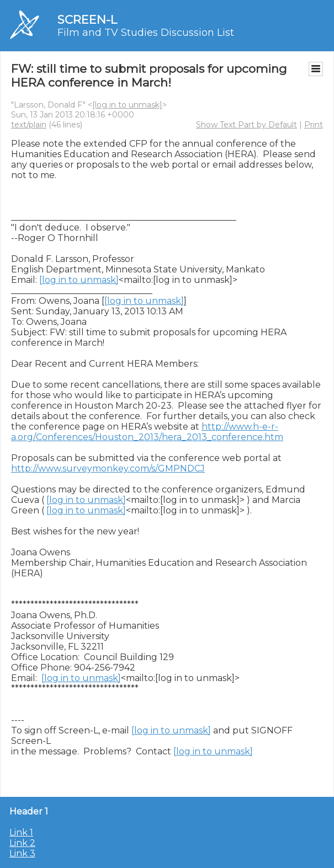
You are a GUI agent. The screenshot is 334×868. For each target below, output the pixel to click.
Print (314, 125)
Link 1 (21, 832)
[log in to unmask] (127, 105)
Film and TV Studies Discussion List (146, 33)
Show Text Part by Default (246, 125)
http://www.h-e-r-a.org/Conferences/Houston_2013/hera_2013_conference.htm (147, 432)
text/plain (29, 125)
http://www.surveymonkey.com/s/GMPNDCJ (108, 468)
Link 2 (22, 843)
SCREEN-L (87, 20)
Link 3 (22, 853)
